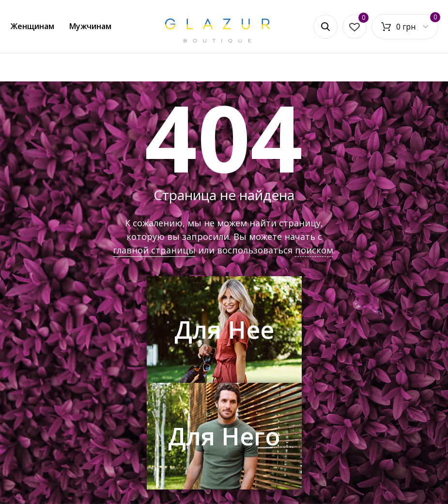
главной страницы (154, 250)
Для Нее (224, 330)
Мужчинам (90, 26)
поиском (314, 250)
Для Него (224, 436)
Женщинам (32, 26)
